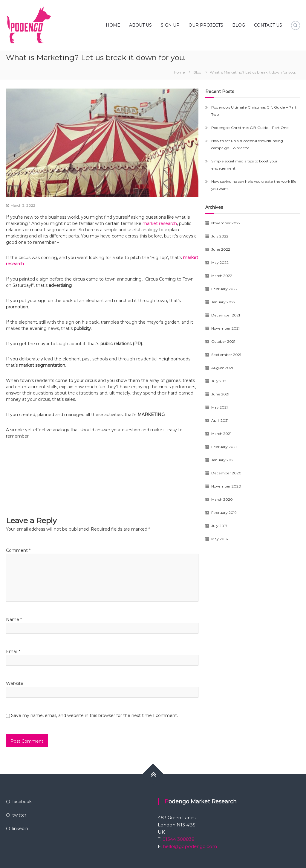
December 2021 (226, 315)
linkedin (20, 829)
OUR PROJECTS (206, 25)
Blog (197, 72)
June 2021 (220, 394)
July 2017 (219, 526)
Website (15, 683)
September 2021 (226, 355)
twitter (19, 815)
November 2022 (226, 223)
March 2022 (222, 276)
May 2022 (220, 262)
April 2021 (220, 420)
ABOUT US (140, 25)
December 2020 (226, 473)
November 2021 (225, 328)
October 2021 (223, 341)
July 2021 (219, 381)
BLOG (239, 25)
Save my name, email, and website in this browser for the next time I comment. (94, 715)
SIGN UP (170, 25)
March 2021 (221, 434)
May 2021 (219, 407)
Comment (18, 550)
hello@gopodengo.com (190, 846)
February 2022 (224, 289)
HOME (113, 25)
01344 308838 (178, 839)
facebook (22, 802)
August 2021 (222, 368)
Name (14, 619)
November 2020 (226, 486)
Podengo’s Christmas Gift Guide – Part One (250, 128)
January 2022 (223, 302)
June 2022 (221, 249)
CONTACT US (268, 25)
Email (13, 651)
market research (160, 223)
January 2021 (223, 460)
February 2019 (224, 513)
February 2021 (224, 447)
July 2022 (220, 236)
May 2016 (219, 539)
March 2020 (222, 499)
